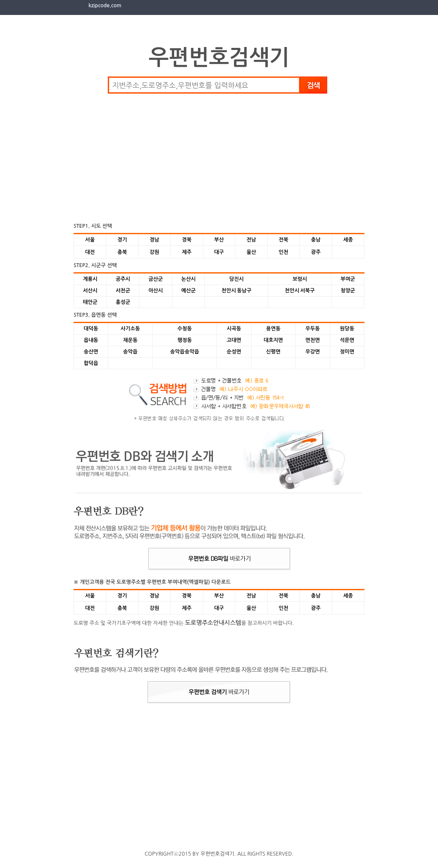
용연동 (273, 329)
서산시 (90, 291)
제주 (187, 252)
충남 (316, 240)
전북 (284, 240)
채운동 (130, 340)
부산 (219, 240)
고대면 (234, 340)
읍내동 (91, 340)
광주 (316, 252)
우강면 (313, 352)
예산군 (189, 291)
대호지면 (273, 340)
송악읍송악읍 (185, 352)
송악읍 (130, 352)
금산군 (156, 279)
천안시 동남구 (237, 291)
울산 (251, 252)
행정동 (185, 340)
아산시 (156, 291)
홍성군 (123, 302)
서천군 (123, 291)
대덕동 (91, 329)
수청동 (185, 329)
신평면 (273, 352)
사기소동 (130, 329)
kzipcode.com (105, 6)
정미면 (347, 352)
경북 (187, 240)
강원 (155, 252)
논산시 (189, 279)
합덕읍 (91, 363)
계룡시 (90, 279)
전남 (251, 240)
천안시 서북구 (300, 291)
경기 (122, 240)
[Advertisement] (146, 158)
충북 (122, 252)
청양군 (348, 291)
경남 (155, 240)
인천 (284, 252)
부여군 (348, 279)
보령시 (300, 279)
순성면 (234, 352)
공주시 (123, 279)
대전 (90, 252)
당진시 (237, 279)
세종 (348, 240)
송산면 (91, 352)
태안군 (90, 302)
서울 (90, 240)
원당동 (347, 329)
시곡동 (234, 329)
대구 (219, 252)
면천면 (313, 340)
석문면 (347, 340)
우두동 (313, 329)
